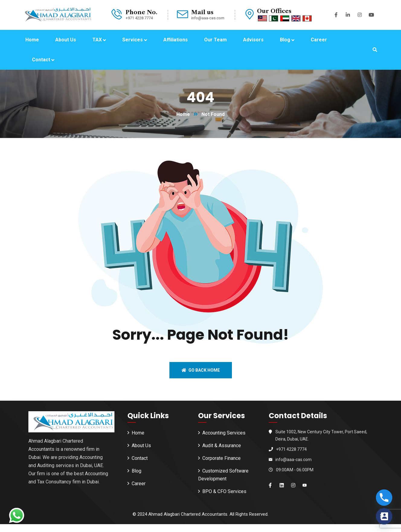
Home (183, 114)
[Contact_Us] (384, 516)
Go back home (201, 370)
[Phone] (384, 498)
